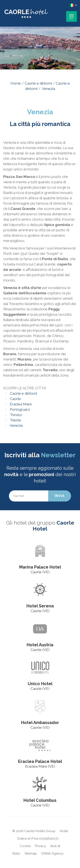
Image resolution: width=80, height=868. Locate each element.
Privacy (40, 846)
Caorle (15, 399)
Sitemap (31, 853)
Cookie (25, 846)
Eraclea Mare (20, 404)
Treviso (15, 415)
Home (16, 83)
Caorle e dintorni (38, 83)
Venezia (16, 425)
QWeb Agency (52, 853)
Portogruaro (20, 409)
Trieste (15, 420)
